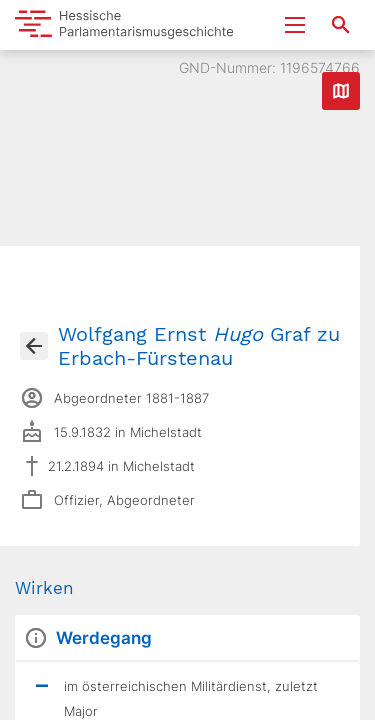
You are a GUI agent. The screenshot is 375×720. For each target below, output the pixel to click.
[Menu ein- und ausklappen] (295, 25)
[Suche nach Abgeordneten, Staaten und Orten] (341, 25)
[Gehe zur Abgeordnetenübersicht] (34, 346)
